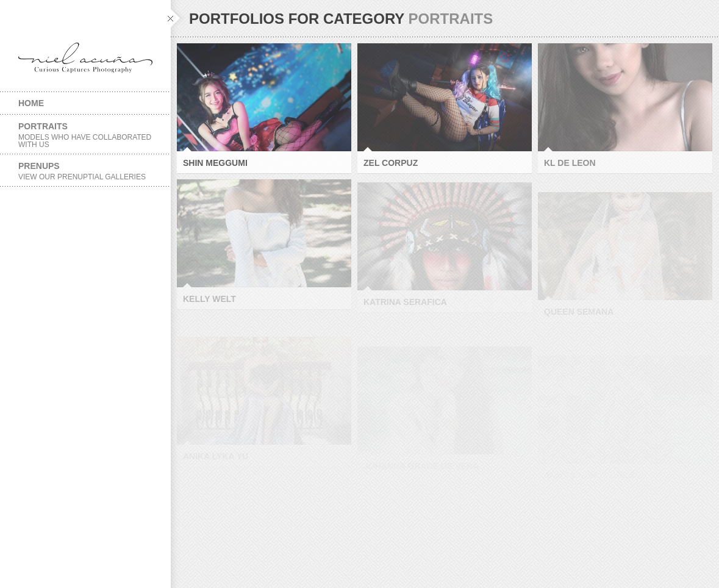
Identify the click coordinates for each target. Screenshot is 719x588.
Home (31, 103)
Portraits (85, 135)
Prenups (85, 171)
